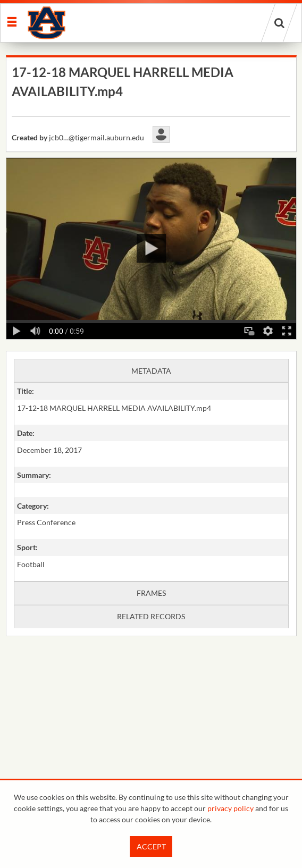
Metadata (151, 371)
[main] (151, 373)
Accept (151, 846)
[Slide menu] (11, 21)
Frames (151, 593)
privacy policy (230, 808)
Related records (151, 616)
